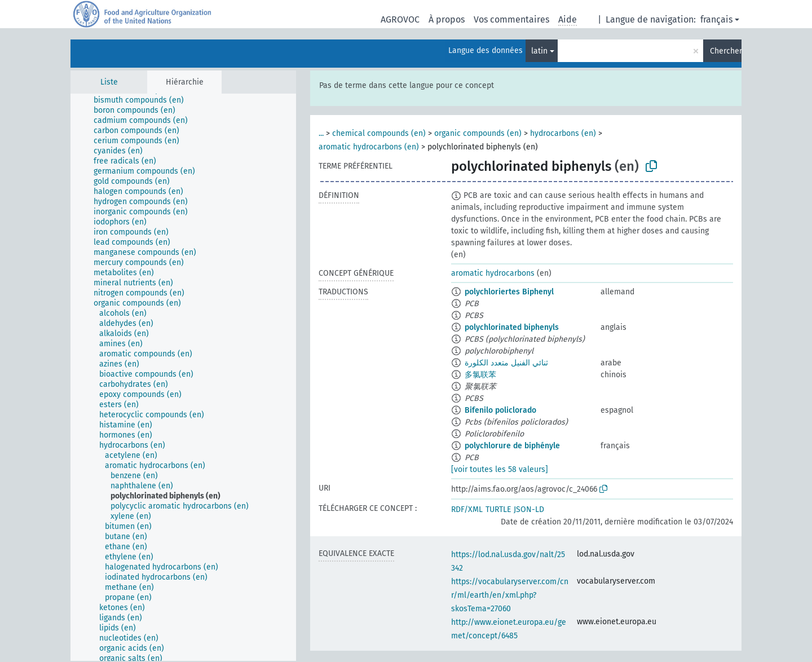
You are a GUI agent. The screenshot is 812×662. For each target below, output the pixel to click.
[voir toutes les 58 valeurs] (500, 469)
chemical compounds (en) (379, 133)
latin (539, 51)
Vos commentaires (511, 19)
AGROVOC (400, 19)
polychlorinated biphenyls (512, 327)
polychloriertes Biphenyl (509, 292)
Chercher (726, 51)
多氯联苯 (480, 375)
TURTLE (498, 509)
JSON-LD (529, 509)
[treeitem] (144, 100)
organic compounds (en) (478, 133)
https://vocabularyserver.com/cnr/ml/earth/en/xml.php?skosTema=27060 (510, 595)
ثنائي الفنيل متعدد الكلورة (506, 363)
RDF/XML (467, 509)
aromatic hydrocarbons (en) (369, 147)
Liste (109, 82)
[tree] (183, 377)
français (716, 19)
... (321, 133)
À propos (447, 19)
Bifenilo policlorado (500, 410)
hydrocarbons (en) (563, 133)
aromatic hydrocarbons (493, 273)
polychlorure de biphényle (512, 446)
